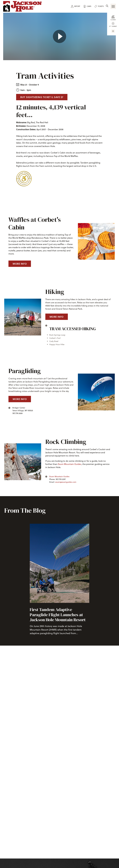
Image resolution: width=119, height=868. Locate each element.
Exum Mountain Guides (70, 464)
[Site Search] (107, 6)
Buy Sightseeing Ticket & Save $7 (42, 97)
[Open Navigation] (113, 6)
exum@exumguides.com (66, 482)
